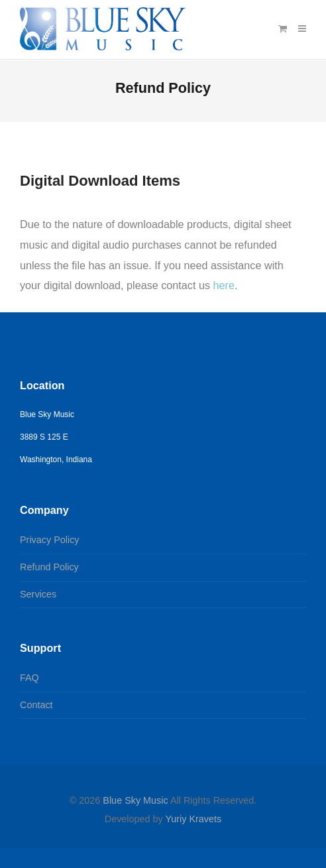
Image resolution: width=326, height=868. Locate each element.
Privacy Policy (50, 540)
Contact (36, 705)
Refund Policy (49, 567)
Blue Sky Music (135, 800)
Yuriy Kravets (193, 819)
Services (38, 594)
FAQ (29, 678)
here (224, 285)
